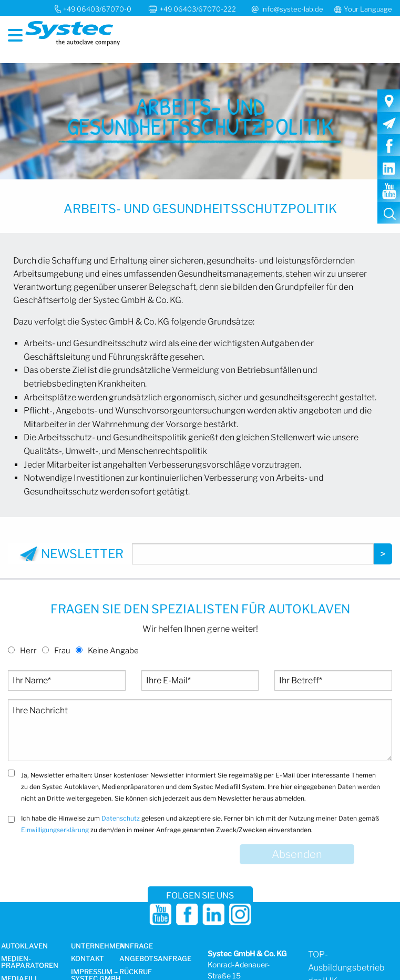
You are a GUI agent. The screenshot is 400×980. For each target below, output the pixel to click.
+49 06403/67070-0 (97, 9)
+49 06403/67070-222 (199, 9)
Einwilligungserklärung (55, 830)
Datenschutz (121, 818)
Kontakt (88, 959)
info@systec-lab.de (292, 9)
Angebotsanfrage (155, 959)
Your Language (368, 9)
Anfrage (136, 946)
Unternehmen (98, 946)
